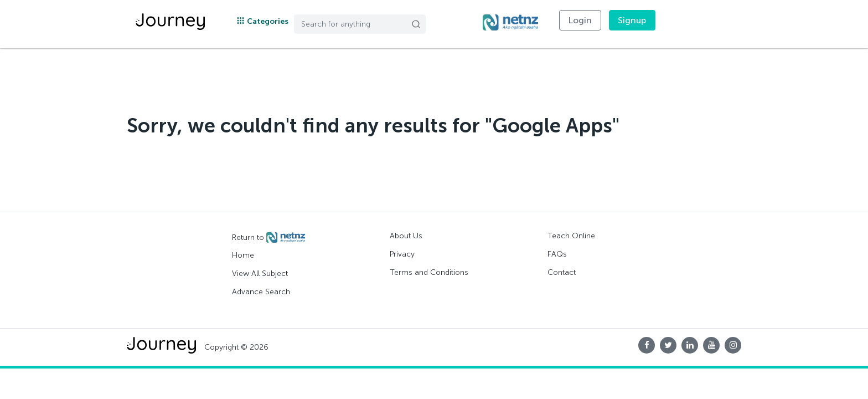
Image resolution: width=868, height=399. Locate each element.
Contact (562, 272)
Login (580, 20)
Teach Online (571, 236)
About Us (406, 236)
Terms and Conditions (429, 272)
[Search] (360, 24)
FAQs (557, 254)
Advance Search (261, 292)
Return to (268, 238)
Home (243, 255)
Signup (632, 20)
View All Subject (260, 273)
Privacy (402, 254)
